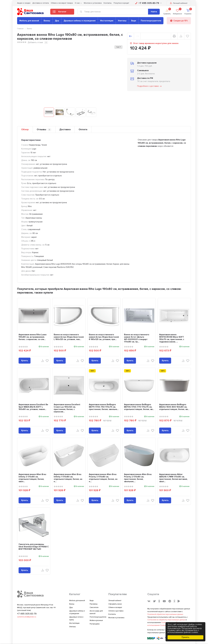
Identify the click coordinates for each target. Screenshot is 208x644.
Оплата (83, 129)
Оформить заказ (115, 604)
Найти (154, 12)
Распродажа (95, 624)
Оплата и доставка (116, 611)
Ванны (47, 21)
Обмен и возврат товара (62, 3)
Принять (185, 637)
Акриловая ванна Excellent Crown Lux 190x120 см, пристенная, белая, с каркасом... (67, 408)
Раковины (94, 604)
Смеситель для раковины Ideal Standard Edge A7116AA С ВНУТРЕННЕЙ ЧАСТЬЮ (34, 547)
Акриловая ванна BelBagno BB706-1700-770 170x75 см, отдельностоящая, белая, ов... (139, 407)
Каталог (59, 12)
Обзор (25, 129)
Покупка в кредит (121, 3)
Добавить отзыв (35, 42)
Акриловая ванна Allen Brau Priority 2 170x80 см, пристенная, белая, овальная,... (138, 478)
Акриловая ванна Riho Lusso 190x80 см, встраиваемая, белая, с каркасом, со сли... (32, 337)
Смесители (94, 607)
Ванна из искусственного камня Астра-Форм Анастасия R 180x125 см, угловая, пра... (104, 337)
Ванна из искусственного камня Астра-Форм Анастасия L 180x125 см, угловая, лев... (69, 337)
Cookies (164, 623)
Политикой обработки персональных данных (165, 614)
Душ (57, 21)
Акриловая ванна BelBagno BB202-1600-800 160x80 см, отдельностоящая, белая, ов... (174, 407)
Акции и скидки (24, 3)
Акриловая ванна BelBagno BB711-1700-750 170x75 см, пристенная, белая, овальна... (104, 407)
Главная (20, 29)
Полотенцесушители (151, 21)
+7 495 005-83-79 (148, 3)
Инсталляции (107, 21)
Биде (134, 21)
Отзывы (44, 129)
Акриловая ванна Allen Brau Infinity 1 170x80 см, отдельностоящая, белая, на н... (68, 478)
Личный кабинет (179, 3)
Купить (25, 361)
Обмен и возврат (115, 607)
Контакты (108, 3)
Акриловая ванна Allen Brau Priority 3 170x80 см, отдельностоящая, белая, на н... (103, 478)
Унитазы (122, 21)
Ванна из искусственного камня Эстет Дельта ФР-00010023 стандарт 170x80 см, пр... (137, 338)
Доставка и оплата (41, 3)
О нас (77, 3)
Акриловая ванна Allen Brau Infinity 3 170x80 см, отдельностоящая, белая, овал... (32, 478)
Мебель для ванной (29, 21)
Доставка (65, 129)
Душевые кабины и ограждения (80, 21)
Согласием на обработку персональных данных (166, 620)
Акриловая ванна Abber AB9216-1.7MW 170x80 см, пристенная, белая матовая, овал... (173, 478)
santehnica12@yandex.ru (27, 617)
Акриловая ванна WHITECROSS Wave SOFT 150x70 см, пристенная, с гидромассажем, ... (172, 338)
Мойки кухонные (96, 620)
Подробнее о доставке (149, 86)
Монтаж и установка (93, 3)
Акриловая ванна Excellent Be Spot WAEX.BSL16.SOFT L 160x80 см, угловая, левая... (33, 407)
